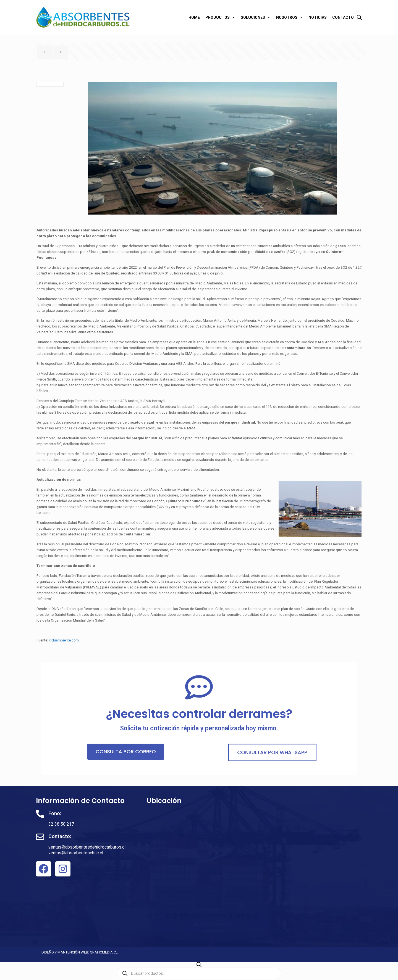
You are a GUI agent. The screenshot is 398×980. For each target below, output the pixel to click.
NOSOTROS (290, 17)
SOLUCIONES (256, 17)
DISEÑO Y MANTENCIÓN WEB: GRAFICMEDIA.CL (80, 952)
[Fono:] (40, 814)
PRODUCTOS (220, 17)
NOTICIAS (318, 17)
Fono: (55, 813)
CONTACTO (343, 17)
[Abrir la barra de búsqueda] (359, 17)
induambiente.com (64, 640)
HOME (194, 17)
